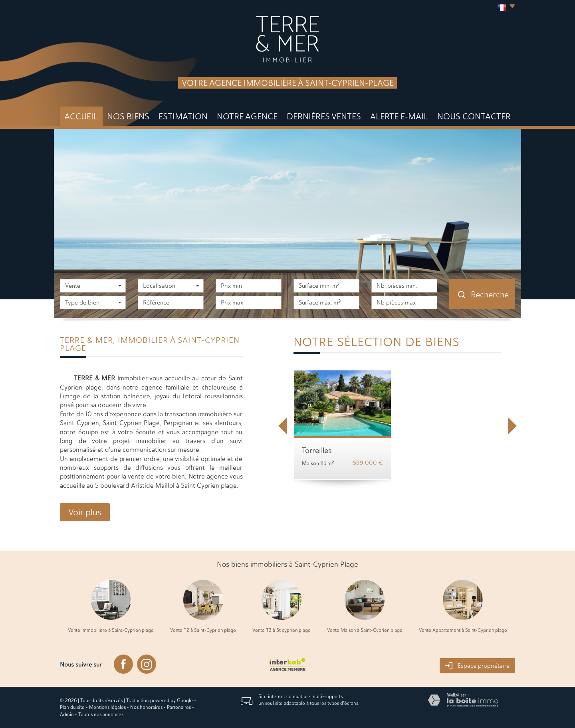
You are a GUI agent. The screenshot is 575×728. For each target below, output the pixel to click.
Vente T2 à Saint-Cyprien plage (203, 630)
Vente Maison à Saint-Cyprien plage (365, 630)
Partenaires (179, 707)
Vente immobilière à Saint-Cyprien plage (111, 630)
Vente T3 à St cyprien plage (282, 630)
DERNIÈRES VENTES (324, 116)
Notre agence (247, 116)
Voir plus (85, 512)
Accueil (81, 116)
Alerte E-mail (399, 116)
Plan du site (72, 707)
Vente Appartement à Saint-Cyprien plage (463, 630)
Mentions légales (107, 707)
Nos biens (128, 116)
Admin (67, 714)
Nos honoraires (146, 707)
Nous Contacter (474, 116)
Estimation (183, 116)
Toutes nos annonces (101, 714)
